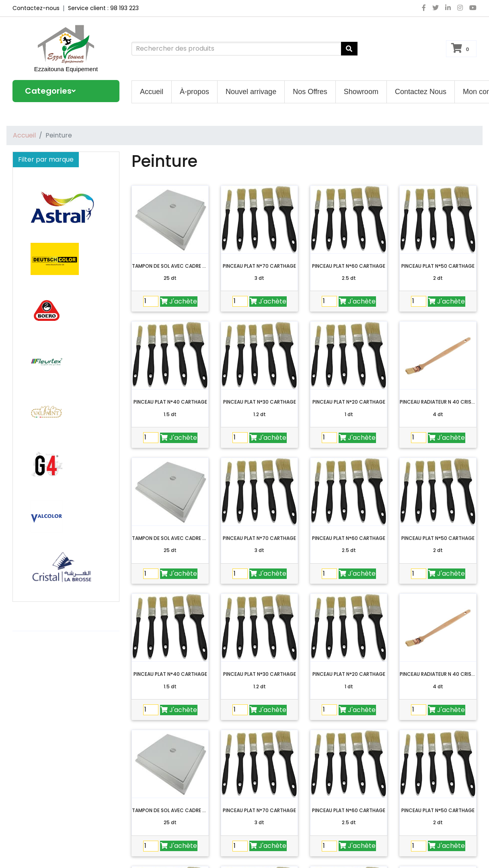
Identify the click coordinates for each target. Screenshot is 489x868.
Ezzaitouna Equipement (66, 69)
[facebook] (424, 8)
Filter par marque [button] (46, 159)
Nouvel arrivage (251, 92)
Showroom (361, 92)
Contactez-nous (36, 8)
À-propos (194, 92)
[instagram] (460, 8)
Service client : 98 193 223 (103, 8)
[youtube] (471, 8)
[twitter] (436, 8)
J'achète (179, 301)
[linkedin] (448, 8)
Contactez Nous (421, 92)
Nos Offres (310, 92)
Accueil (152, 92)
